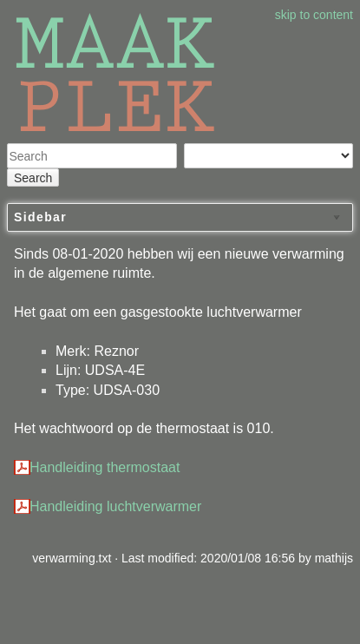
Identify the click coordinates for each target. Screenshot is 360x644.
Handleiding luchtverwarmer (115, 506)
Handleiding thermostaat (105, 467)
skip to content (314, 15)
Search (33, 178)
